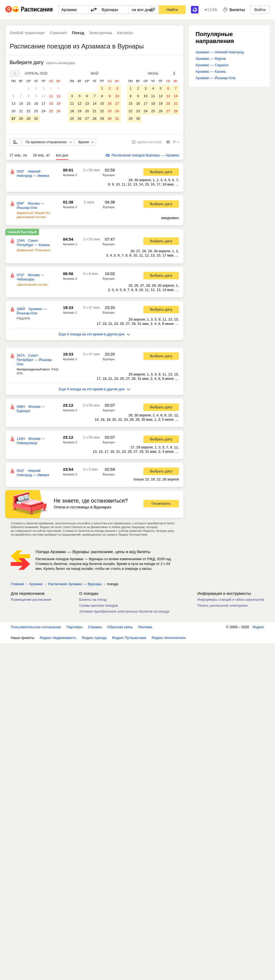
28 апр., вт (41, 155)
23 (36, 111)
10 (44, 96)
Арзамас (36, 584)
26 (59, 111)
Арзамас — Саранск (212, 65)
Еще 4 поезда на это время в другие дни (95, 334)
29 (28, 119)
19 (59, 103)
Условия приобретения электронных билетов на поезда (124, 611)
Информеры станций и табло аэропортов (231, 600)
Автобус (125, 33)
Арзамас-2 (70, 175)
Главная (17, 584)
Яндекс (258, 627)
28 (21, 119)
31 (117, 119)
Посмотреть (161, 503)
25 (51, 111)
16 (36, 103)
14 (21, 103)
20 (13, 111)
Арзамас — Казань (211, 71)
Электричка (100, 33)
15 (28, 103)
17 (44, 103)
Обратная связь (120, 627)
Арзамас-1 (70, 312)
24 (44, 111)
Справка (95, 627)
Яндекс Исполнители (169, 638)
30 (36, 119)
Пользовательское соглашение (36, 627)
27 (13, 119)
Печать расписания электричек (222, 605)
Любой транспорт (27, 33)
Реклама (145, 627)
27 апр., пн (18, 155)
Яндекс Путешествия (129, 638)
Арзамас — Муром (211, 59)
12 (59, 96)
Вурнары (109, 175)
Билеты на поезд (93, 600)
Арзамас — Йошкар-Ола (215, 78)
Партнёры (74, 627)
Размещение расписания (31, 600)
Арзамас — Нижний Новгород (220, 52)
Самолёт (59, 33)
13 (13, 103)
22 (28, 111)
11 (51, 96)
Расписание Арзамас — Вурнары (75, 584)
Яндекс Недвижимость (58, 638)
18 (51, 103)
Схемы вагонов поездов (99, 605)
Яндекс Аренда (94, 638)
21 (21, 111)
